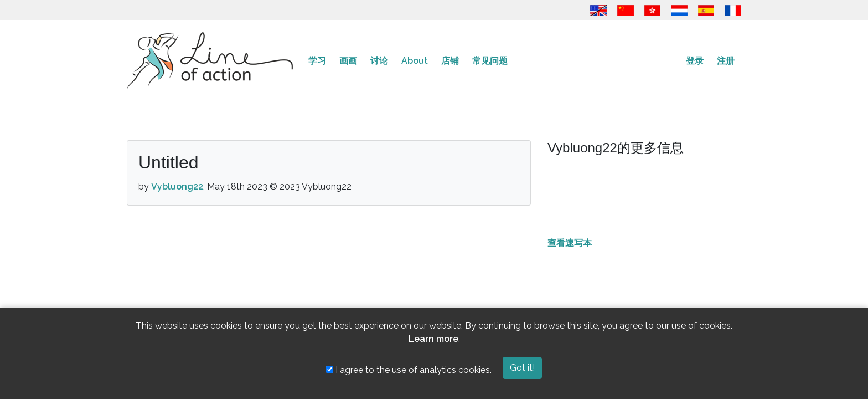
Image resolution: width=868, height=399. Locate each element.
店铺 (450, 61)
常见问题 (490, 61)
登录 (695, 61)
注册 (726, 61)
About (415, 61)
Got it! (522, 368)
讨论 (379, 61)
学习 (317, 61)
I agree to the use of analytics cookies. (409, 370)
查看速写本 (570, 243)
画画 (348, 61)
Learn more (433, 339)
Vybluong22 (177, 186)
